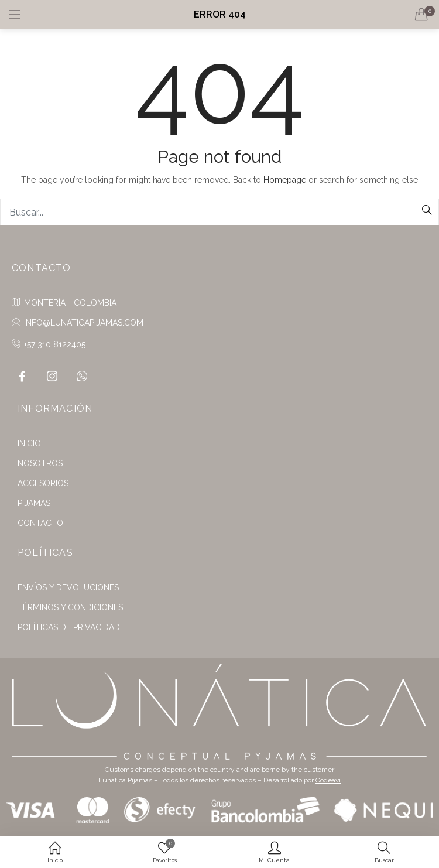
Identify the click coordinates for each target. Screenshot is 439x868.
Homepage (285, 180)
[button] (421, 15)
